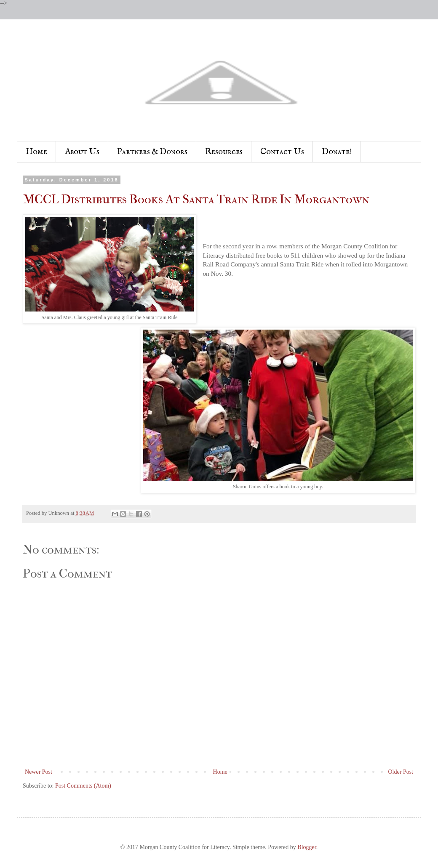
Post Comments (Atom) (83, 786)
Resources (224, 152)
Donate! (337, 152)
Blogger (307, 847)
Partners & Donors (152, 152)
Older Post (401, 772)
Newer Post (39, 772)
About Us (82, 152)
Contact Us (282, 152)
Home (36, 152)
